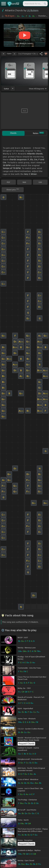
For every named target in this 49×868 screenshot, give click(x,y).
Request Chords (26, 744)
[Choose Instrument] (13, 89)
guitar (6, 89)
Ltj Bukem (33, 10)
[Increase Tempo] (15, 54)
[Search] (45, 4)
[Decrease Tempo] (4, 54)
